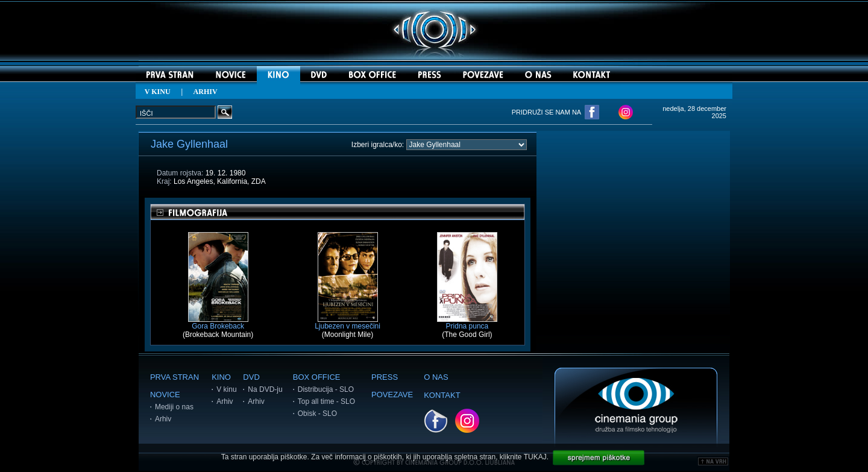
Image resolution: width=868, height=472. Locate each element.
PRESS (385, 377)
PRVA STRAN (175, 377)
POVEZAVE (392, 395)
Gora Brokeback (218, 323)
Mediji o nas (174, 407)
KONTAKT (442, 395)
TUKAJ (535, 457)
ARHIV (206, 92)
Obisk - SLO (317, 414)
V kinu (226, 389)
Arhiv (163, 419)
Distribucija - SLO (326, 389)
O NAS (436, 377)
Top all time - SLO (326, 401)
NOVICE (165, 395)
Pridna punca (467, 323)
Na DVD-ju (265, 389)
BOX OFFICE (317, 377)
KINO (221, 377)
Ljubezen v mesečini (348, 323)
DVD (251, 377)
